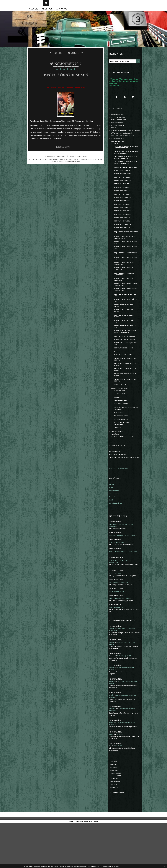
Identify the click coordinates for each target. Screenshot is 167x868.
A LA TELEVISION (120, 426)
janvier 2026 (115, 814)
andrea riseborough (55, 172)
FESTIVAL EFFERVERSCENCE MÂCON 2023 (124, 327)
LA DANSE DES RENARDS (119, 625)
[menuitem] (34, 13)
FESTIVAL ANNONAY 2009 (123, 192)
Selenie (112, 671)
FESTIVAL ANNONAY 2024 (123, 244)
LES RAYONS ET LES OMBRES (121, 641)
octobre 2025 (115, 823)
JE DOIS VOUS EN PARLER (121, 423)
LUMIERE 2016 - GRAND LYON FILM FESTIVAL (124, 397)
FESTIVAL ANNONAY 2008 (123, 189)
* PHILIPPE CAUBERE (119, 119)
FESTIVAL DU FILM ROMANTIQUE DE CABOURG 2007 (126, 310)
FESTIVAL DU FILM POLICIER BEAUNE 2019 (124, 281)
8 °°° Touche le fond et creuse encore (125, 145)
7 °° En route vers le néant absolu (123, 142)
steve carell (98, 171)
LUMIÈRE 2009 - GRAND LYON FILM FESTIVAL (124, 403)
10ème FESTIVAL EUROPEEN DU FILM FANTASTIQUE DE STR (126, 157)
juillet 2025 (114, 832)
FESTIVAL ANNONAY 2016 (123, 218)
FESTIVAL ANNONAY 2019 (123, 229)
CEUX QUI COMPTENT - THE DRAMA (124, 593)
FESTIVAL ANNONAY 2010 (123, 196)
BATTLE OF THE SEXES (66, 81)
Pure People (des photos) (119, 494)
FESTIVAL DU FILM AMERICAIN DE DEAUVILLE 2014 (126, 258)
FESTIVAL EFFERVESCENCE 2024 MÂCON (125, 338)
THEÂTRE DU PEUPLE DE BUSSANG (124, 476)
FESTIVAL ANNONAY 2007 (123, 185)
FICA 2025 (117, 383)
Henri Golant (114, 538)
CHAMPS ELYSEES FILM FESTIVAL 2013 (126, 180)
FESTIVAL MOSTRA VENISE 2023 (125, 370)
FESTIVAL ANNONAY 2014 (123, 211)
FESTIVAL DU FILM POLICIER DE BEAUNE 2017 (125, 304)
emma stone (88, 171)
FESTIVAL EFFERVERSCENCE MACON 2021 (124, 321)
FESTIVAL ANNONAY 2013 (123, 207)
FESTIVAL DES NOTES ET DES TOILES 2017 (124, 252)
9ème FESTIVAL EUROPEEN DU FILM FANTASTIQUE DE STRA (125, 174)
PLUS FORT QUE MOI (118, 584)
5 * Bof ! (114, 134)
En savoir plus (114, 866)
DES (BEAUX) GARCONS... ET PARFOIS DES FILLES (124, 445)
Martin (112, 738)
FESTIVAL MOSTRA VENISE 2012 (125, 366)
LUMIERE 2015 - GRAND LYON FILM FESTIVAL (124, 391)
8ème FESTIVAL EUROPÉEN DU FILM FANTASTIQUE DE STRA (125, 169)
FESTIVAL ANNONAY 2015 (123, 214)
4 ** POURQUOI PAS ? (119, 131)
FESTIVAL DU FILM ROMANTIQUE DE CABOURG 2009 (126, 315)
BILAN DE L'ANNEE (120, 429)
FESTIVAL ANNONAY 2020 (123, 233)
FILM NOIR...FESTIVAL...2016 (124, 386)
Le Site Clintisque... (116, 491)
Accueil (34, 13)
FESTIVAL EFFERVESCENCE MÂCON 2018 (124, 350)
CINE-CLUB (118, 433)
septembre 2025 (116, 826)
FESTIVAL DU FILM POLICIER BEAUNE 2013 (124, 269)
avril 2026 (114, 804)
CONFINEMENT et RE (119, 148)
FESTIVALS (115, 153)
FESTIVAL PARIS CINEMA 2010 (124, 379)
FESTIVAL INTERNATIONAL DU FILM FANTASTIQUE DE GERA (125, 361)
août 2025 (114, 829)
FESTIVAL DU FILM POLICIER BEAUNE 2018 (124, 275)
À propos (62, 13)
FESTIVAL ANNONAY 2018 (123, 225)
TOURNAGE (118, 466)
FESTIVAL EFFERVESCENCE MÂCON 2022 (124, 356)
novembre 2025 (116, 820)
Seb (111, 788)
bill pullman (68, 172)
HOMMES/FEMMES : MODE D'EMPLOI (124, 577)
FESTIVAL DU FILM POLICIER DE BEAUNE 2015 (125, 292)
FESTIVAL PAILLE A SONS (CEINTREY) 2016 (123, 374)
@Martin (113, 724)
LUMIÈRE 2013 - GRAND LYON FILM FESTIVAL (124, 408)
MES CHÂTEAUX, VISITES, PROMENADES (123, 462)
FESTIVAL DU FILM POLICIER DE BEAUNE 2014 (125, 287)
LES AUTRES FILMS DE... (122, 453)
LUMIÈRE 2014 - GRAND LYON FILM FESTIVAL (124, 414)
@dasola (112, 765)
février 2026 (115, 810)
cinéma (80, 171)
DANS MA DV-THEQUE (122, 440)
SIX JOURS (120, 777)
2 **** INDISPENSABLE (120, 125)
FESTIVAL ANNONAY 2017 (123, 222)
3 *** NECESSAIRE (59, 167)
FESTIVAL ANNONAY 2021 (123, 236)
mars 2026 (114, 807)
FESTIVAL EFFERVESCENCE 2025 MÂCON (125, 344)
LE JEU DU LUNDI (120, 450)
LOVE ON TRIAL (116, 616)
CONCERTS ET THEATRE (123, 437)
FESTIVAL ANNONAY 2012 (123, 203)
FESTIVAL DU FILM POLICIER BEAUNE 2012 (124, 263)
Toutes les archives (118, 837)
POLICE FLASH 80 (116, 650)
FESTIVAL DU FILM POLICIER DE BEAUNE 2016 (125, 298)
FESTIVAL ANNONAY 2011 (123, 199)
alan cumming (79, 172)
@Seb (112, 777)
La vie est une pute (118, 470)
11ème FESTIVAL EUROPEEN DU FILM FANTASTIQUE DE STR (126, 163)
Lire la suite (64, 158)
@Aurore (113, 751)
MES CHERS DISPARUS (122, 457)
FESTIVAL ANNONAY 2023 (123, 240)
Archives (47, 13)
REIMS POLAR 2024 (121, 419)
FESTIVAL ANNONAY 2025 (123, 247)
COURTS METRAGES (119, 150)
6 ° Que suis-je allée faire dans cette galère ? (123, 138)
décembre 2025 (116, 816)
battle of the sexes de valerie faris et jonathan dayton (55, 171)
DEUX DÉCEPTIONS (117, 634)
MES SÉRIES (116, 473)
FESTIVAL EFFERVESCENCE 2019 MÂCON (125, 333)
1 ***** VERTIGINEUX (119, 122)
